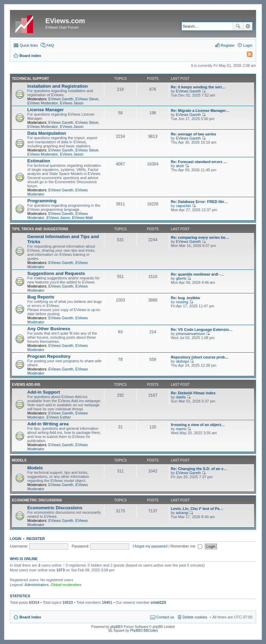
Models (19, 460)
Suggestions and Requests (56, 273)
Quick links (29, 45)
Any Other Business (49, 329)
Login (16, 539)
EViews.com (65, 21)
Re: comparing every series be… (200, 237)
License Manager (46, 110)
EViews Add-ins (26, 385)
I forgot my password (150, 546)
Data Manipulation (47, 133)
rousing (182, 302)
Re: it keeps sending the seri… (198, 87)
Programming (42, 201)
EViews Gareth (61, 99)
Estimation (39, 161)
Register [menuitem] (228, 45)
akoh (180, 166)
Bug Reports (41, 297)
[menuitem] (247, 56)
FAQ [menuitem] (50, 45)
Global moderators (66, 585)
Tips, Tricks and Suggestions (40, 229)
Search (238, 26)
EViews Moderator (43, 103)
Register (36, 539)
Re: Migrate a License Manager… (200, 111)
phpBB (115, 627)
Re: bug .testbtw (186, 298)
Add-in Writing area (48, 424)
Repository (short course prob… (200, 357)
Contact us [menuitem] (165, 617)
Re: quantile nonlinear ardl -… (197, 274)
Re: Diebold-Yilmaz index (193, 393)
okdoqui (183, 361)
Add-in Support (44, 392)
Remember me (186, 546)
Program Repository (49, 356)
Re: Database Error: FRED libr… (199, 202)
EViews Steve (87, 99)
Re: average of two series (194, 134)
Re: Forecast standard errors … (199, 162)
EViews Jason (72, 103)
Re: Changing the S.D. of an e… (199, 469)
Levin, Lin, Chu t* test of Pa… (197, 509)
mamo (181, 429)
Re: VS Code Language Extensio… (202, 330)
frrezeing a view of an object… (198, 425)
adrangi (182, 513)
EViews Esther (58, 417)
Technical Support (31, 79)
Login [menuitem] (248, 45)
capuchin (183, 206)
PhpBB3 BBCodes (144, 631)
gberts (181, 278)
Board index (30, 617)
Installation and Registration (57, 86)
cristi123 (158, 602)
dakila (181, 397)
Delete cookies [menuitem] (195, 617)
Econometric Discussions (37, 500)
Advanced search (248, 26)
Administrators (36, 585)
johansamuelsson (191, 334)
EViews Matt (82, 218)
